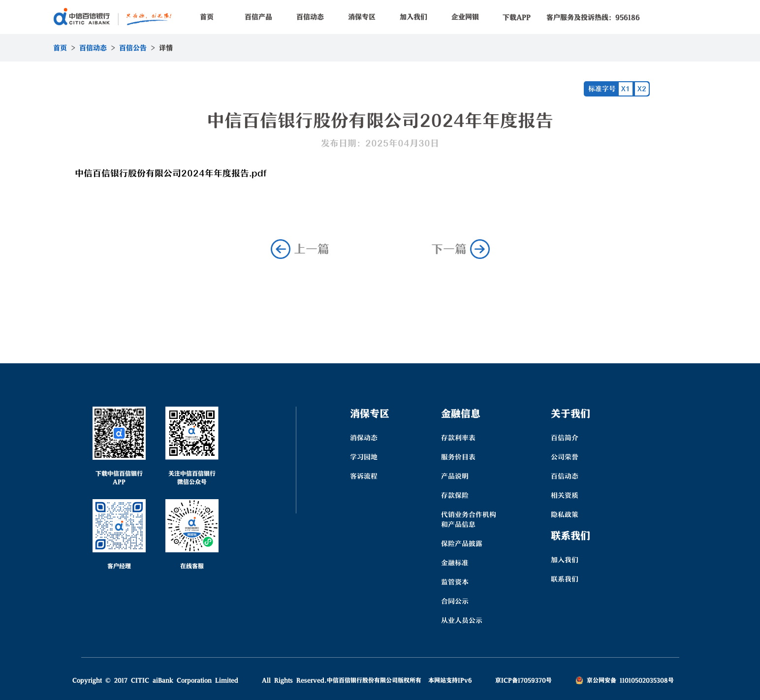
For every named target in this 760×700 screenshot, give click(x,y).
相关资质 (565, 495)
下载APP (517, 17)
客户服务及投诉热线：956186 (593, 17)
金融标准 (455, 563)
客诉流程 (364, 476)
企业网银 (465, 17)
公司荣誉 (565, 457)
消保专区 (362, 17)
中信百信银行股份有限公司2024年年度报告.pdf (171, 173)
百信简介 (565, 438)
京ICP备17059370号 (523, 680)
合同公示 (455, 601)
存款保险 (455, 495)
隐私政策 (565, 514)
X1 (626, 89)
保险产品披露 (462, 543)
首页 (207, 17)
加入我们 (413, 17)
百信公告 (133, 48)
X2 (642, 89)
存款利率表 (458, 438)
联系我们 (565, 579)
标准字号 (602, 89)
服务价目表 (458, 457)
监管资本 (455, 582)
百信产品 (258, 17)
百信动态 (310, 17)
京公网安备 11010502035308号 (625, 680)
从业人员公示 (462, 620)
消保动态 (364, 438)
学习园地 (364, 457)
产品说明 (455, 476)
